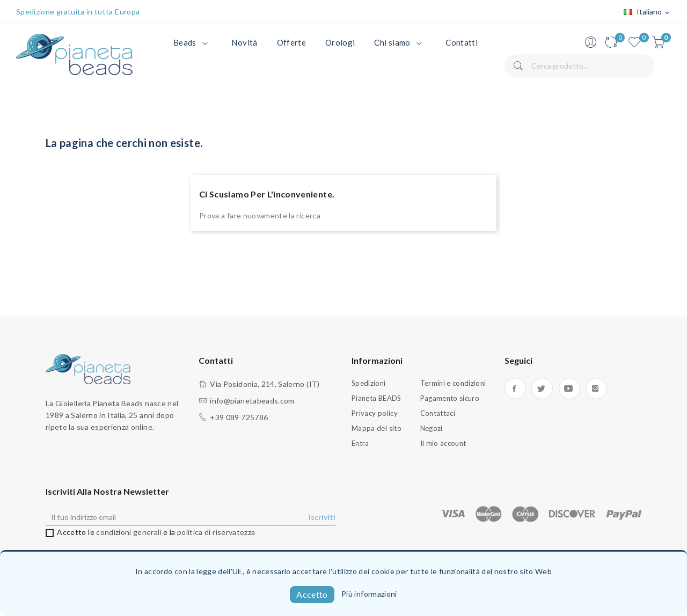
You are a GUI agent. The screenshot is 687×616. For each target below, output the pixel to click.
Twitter (542, 388)
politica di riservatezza (216, 532)
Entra (360, 443)
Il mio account (443, 443)
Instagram (596, 388)
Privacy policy (375, 413)
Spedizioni (369, 383)
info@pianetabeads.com (252, 401)
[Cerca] (580, 66)
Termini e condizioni (453, 383)
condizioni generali (129, 532)
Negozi (432, 428)
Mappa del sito (377, 428)
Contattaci (438, 413)
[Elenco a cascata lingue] (647, 12)
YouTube (569, 388)
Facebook (515, 388)
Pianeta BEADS (377, 398)
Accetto (312, 594)
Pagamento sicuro (450, 398)
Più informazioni (369, 594)
